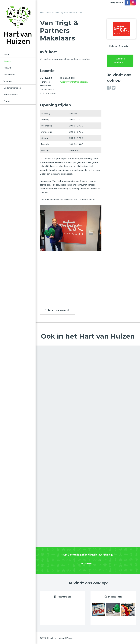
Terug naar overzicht (59, 310)
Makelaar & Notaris (119, 46)
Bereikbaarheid (11, 94)
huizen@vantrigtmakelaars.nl (74, 82)
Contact (8, 101)
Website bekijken (119, 60)
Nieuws (7, 68)
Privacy (70, 638)
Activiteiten (9, 74)
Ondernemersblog (12, 88)
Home (6, 54)
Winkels (8, 61)
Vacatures (8, 81)
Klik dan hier (86, 563)
